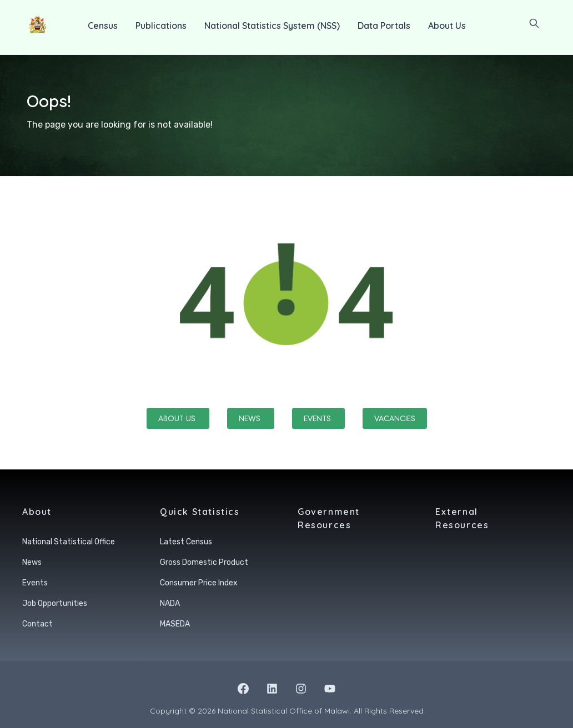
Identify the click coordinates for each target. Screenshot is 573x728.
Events (318, 418)
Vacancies (395, 418)
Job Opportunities (55, 603)
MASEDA (175, 624)
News (251, 418)
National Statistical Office (69, 542)
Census (103, 26)
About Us (447, 26)
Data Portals (384, 26)
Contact (37, 624)
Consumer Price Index (199, 583)
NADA (170, 603)
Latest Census (186, 542)
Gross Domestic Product (204, 562)
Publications (161, 26)
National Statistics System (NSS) (272, 26)
